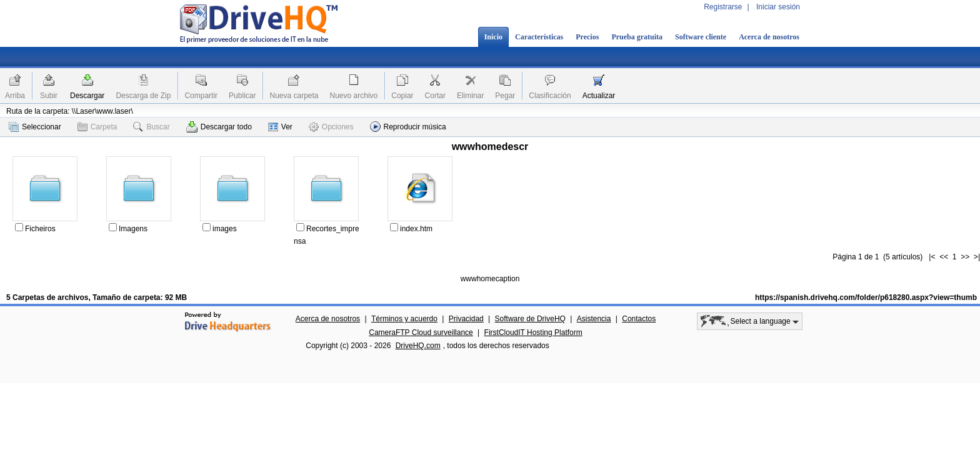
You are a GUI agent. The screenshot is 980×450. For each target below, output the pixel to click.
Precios (587, 37)
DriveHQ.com (418, 346)
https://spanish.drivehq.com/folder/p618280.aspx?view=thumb (866, 297)
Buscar (151, 127)
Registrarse (723, 7)
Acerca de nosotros (769, 37)
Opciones (331, 127)
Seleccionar (35, 127)
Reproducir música (408, 127)
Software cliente (701, 37)
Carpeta (97, 127)
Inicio (493, 37)
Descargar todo (219, 127)
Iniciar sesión (778, 7)
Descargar (87, 96)
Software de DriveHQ (530, 319)
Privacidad (466, 319)
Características (539, 37)
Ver (280, 127)
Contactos (639, 319)
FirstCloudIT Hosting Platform (533, 332)
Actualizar (599, 96)
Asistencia (594, 319)
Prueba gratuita (637, 37)
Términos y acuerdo (404, 319)
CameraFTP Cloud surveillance (421, 332)
